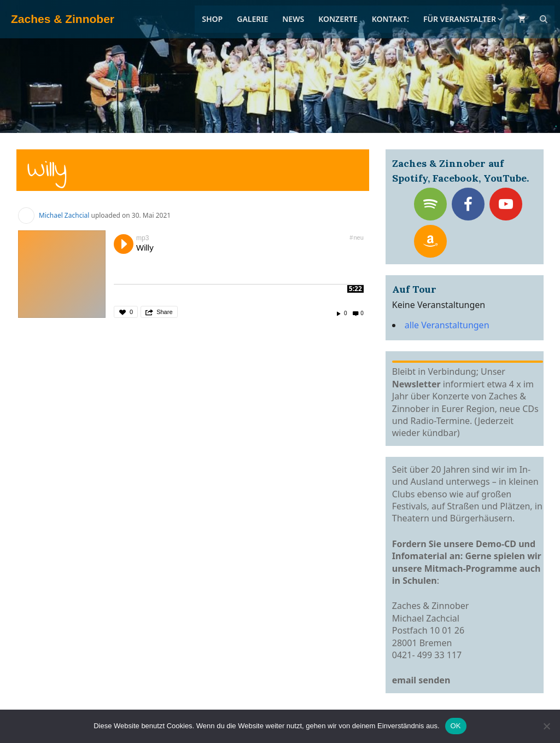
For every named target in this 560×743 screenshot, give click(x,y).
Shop (212, 19)
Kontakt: (390, 19)
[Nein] (546, 726)
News (293, 19)
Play (124, 244)
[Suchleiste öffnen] (544, 19)
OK (456, 726)
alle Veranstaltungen (447, 325)
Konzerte (338, 19)
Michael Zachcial (64, 215)
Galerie (252, 19)
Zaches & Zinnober (63, 19)
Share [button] (164, 312)
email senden (421, 680)
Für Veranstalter (463, 19)
